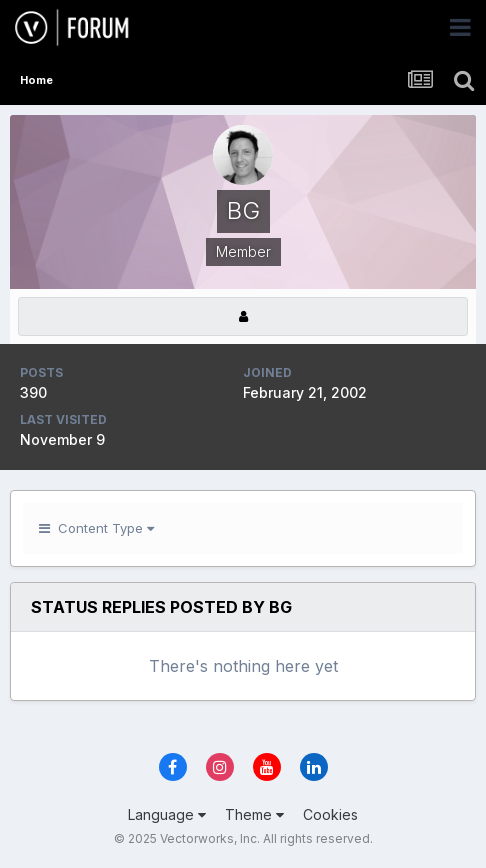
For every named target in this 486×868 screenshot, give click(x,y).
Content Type (96, 528)
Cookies (330, 814)
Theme (254, 814)
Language (167, 814)
